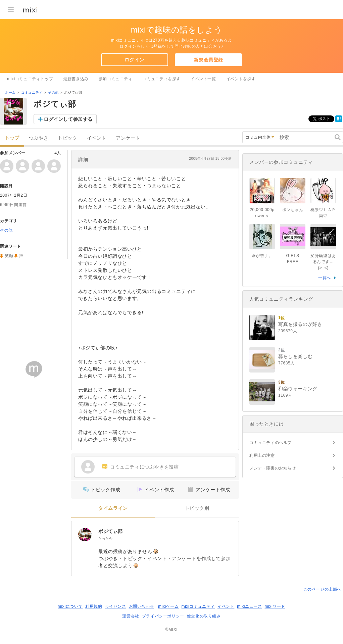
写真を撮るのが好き (300, 324)
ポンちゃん (293, 210)
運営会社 (131, 616)
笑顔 (9, 256)
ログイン (134, 60)
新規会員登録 (208, 60)
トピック (67, 138)
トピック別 (197, 508)
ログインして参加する (68, 119)
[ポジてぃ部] (85, 535)
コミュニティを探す (162, 79)
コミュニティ (32, 92)
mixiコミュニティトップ (30, 79)
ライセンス (116, 606)
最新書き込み (76, 79)
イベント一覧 (203, 79)
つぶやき (39, 138)
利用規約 (94, 606)
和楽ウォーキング (298, 389)
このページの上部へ (322, 589)
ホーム (10, 92)
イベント (97, 138)
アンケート (128, 138)
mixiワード (275, 606)
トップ (12, 138)
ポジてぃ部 (111, 531)
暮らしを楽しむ (295, 356)
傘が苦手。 (262, 256)
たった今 (105, 538)
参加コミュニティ (116, 79)
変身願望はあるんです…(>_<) (323, 262)
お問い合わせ (142, 606)
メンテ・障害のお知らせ (273, 468)
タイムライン (113, 508)
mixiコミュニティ (198, 606)
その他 (53, 92)
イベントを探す (241, 79)
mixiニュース (249, 606)
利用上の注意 (262, 455)
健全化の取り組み (204, 616)
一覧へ (325, 278)
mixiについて (70, 606)
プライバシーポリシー (163, 616)
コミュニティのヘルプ (271, 443)
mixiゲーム (168, 606)
